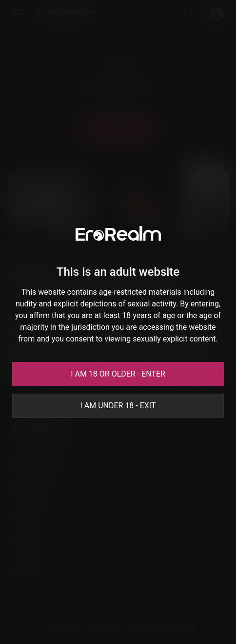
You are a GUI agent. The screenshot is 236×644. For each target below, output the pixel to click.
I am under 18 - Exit (118, 406)
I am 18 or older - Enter (118, 374)
